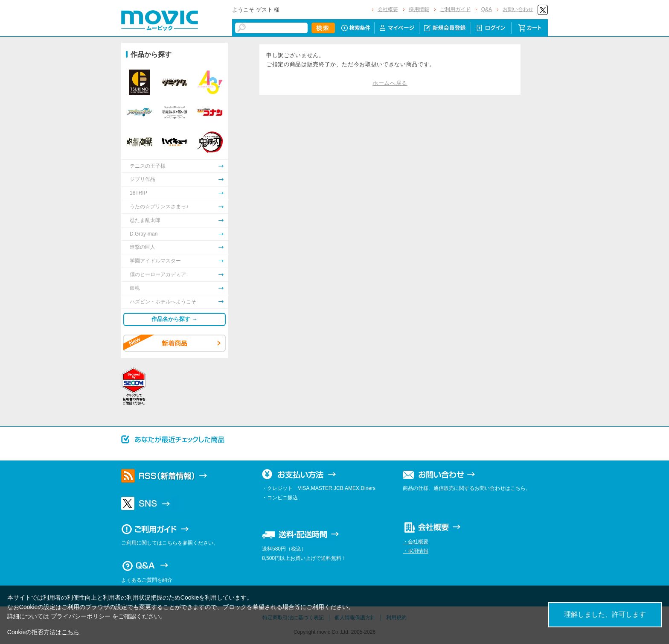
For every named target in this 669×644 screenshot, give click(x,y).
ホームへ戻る (390, 83)
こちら (70, 632)
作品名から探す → (175, 319)
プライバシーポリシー (81, 616)
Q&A (487, 9)
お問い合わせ (518, 9)
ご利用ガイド (455, 9)
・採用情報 (416, 551)
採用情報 (419, 9)
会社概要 (388, 9)
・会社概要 (416, 542)
